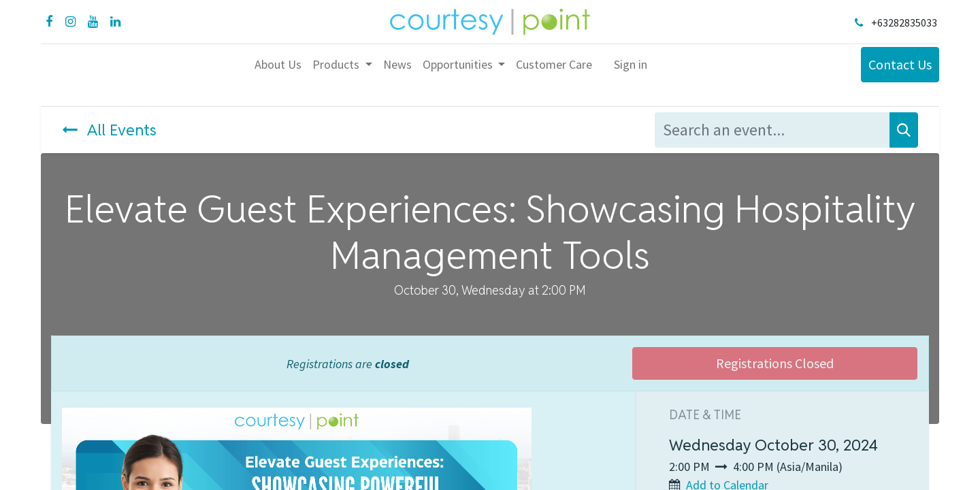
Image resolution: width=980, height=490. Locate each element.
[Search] (904, 130)
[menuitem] (278, 64)
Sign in (631, 64)
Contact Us (900, 64)
